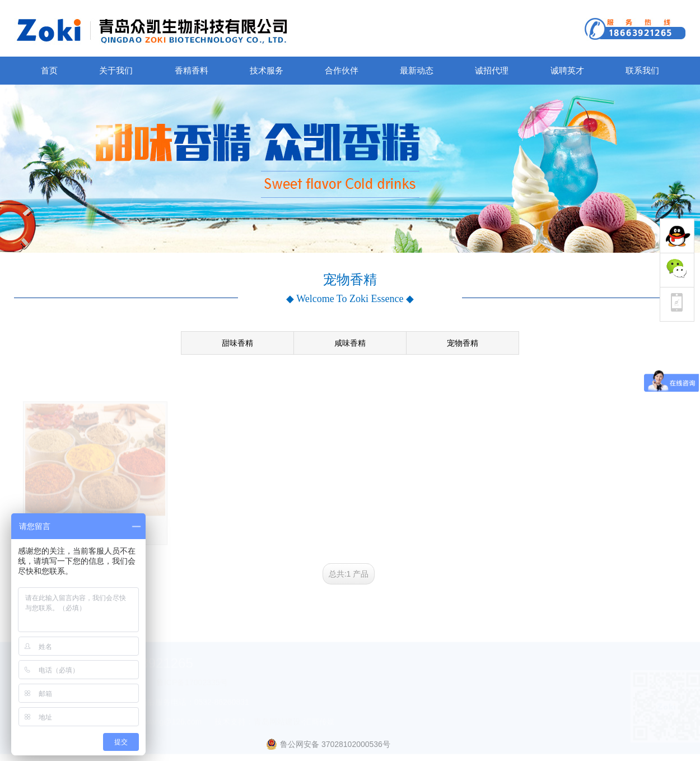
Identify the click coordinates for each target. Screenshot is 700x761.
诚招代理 (492, 70)
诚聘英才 (567, 70)
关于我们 (116, 70)
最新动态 (417, 70)
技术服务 (267, 70)
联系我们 (642, 70)
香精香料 (192, 70)
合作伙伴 (342, 70)
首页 (49, 70)
